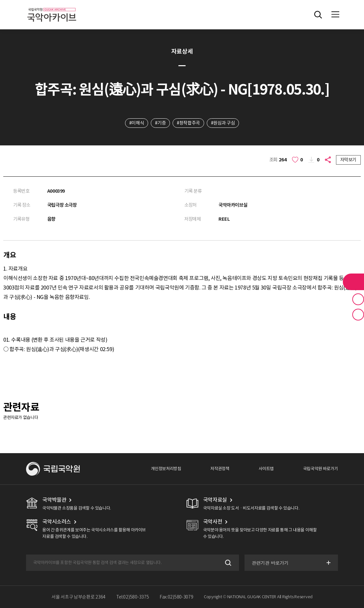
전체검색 (318, 15)
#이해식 (137, 123)
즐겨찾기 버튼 (358, 299)
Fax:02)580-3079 (176, 597)
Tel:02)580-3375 (133, 597)
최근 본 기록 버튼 (358, 315)
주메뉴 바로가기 (0, 0)
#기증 (160, 123)
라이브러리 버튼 (353, 282)
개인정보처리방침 (166, 469)
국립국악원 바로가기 (321, 469)
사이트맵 (266, 469)
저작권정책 (220, 469)
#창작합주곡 (188, 123)
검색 (227, 563)
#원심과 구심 (223, 123)
